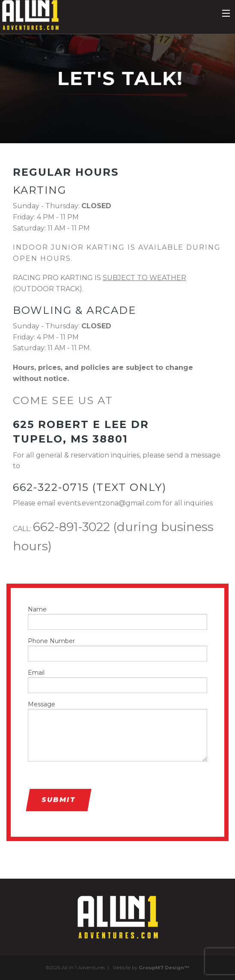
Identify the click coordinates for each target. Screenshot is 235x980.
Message (117, 731)
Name (117, 618)
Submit (58, 800)
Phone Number (117, 649)
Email (117, 681)
